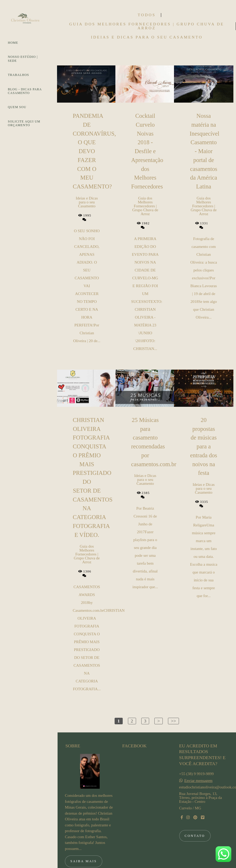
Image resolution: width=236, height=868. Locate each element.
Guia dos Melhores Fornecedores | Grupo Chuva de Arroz (147, 26)
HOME (13, 43)
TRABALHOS (18, 75)
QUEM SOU (17, 107)
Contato (195, 816)
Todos (147, 15)
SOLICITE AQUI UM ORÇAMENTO (24, 123)
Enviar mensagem (198, 761)
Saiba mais (84, 842)
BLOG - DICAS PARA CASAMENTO (25, 91)
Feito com (147, 864)
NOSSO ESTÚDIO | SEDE (23, 59)
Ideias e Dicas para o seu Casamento (147, 37)
